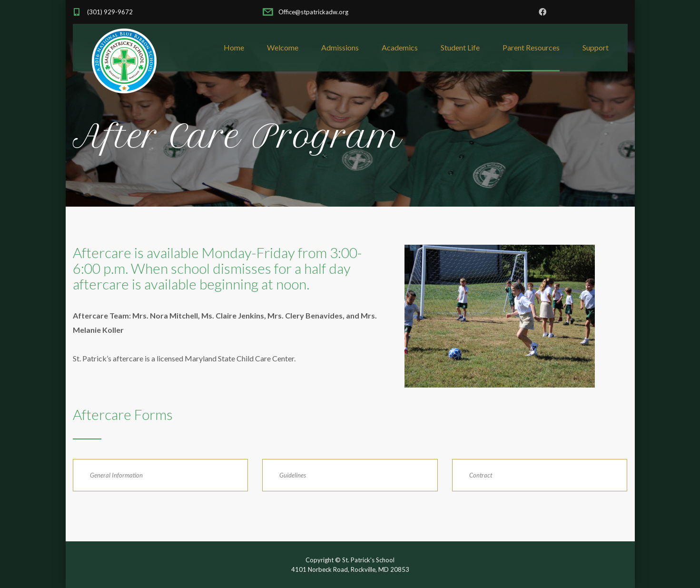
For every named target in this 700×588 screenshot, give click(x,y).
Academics (400, 47)
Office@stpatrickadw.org (313, 12)
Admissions (340, 47)
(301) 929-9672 (110, 12)
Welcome (283, 47)
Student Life (460, 47)
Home (234, 47)
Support (596, 47)
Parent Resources (531, 47)
